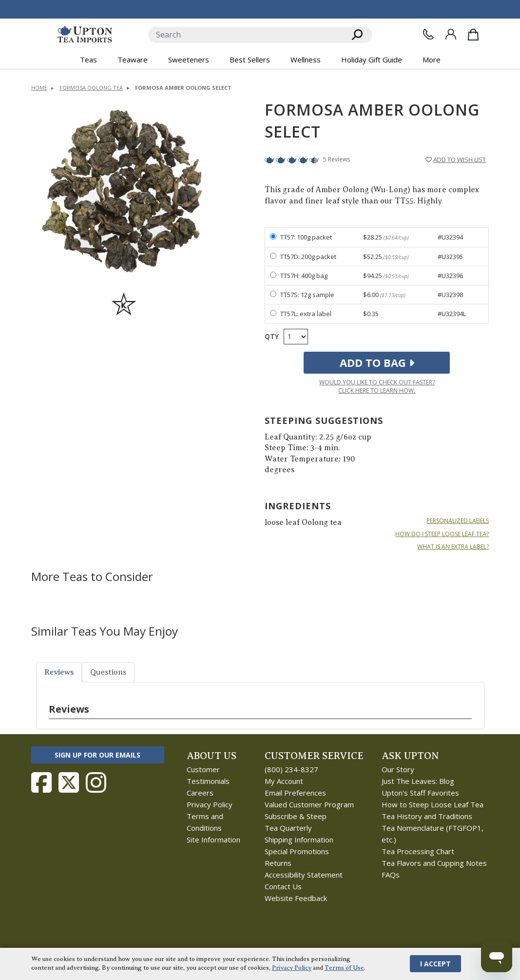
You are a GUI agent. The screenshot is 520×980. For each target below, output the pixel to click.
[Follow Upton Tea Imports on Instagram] (96, 782)
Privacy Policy (210, 804)
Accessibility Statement (304, 875)
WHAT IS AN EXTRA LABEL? (453, 547)
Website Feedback (296, 898)
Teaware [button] (133, 60)
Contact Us (283, 886)
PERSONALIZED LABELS (458, 521)
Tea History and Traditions (427, 816)
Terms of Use (344, 968)
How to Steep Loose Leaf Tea (433, 804)
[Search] (245, 35)
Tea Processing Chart (418, 851)
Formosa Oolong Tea (91, 88)
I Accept (435, 964)
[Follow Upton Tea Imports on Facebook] (41, 782)
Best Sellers (250, 60)
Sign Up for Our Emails (97, 755)
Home (39, 88)
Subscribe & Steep (296, 816)
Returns (278, 863)
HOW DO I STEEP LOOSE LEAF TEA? (442, 534)
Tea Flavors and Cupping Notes (434, 863)
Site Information (213, 840)
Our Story (398, 769)
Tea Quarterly (288, 828)
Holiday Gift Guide (372, 60)
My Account (284, 781)
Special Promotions (297, 851)
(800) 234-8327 (291, 769)
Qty (272, 336)
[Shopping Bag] (473, 35)
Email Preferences (295, 793)
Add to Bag (377, 362)
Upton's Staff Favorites (420, 793)
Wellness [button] (306, 60)
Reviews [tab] (59, 672)
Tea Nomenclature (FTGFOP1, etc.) (433, 834)
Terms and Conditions (205, 822)
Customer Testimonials (208, 775)
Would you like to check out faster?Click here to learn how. (377, 386)
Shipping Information (299, 840)
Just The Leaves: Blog (418, 781)
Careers (200, 793)
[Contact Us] (428, 34)
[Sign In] (451, 34)
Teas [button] (88, 60)
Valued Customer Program (309, 804)
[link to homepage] (85, 35)
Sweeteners (189, 60)
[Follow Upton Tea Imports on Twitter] (69, 782)
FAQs (391, 875)
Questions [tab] (108, 672)
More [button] (432, 60)
